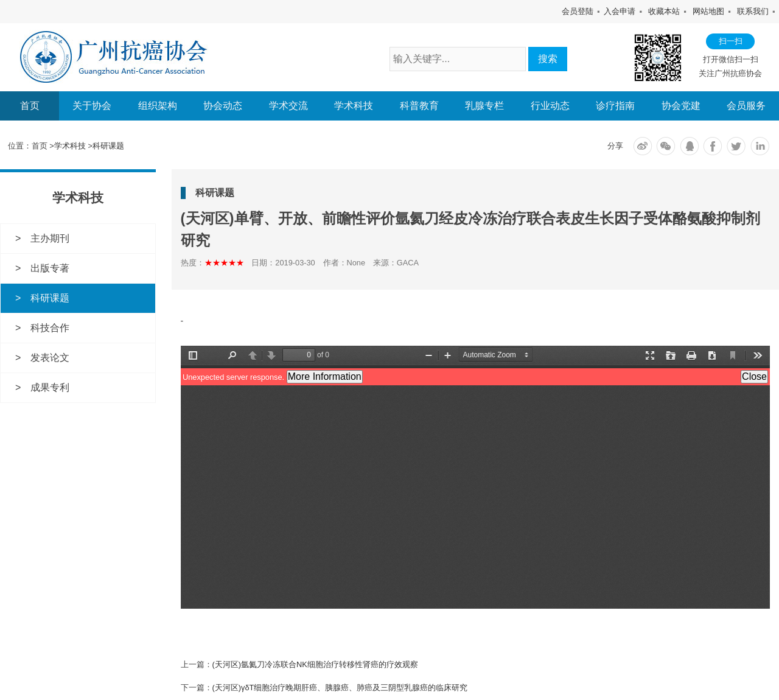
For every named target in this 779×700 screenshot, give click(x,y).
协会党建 (681, 106)
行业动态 (550, 106)
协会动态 (223, 106)
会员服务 (746, 106)
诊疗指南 (615, 106)
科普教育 (419, 106)
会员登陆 (578, 11)
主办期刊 (50, 238)
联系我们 (753, 11)
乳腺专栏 (484, 106)
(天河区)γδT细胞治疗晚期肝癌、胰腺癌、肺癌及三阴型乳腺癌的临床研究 (340, 687)
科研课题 (108, 146)
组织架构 (158, 106)
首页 (30, 106)
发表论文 (50, 357)
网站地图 (708, 11)
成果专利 (50, 386)
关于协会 (92, 106)
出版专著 (50, 268)
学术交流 (288, 106)
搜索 (548, 59)
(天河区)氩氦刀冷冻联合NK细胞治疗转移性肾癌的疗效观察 (315, 664)
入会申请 (620, 11)
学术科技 (354, 106)
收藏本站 (664, 11)
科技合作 (50, 327)
